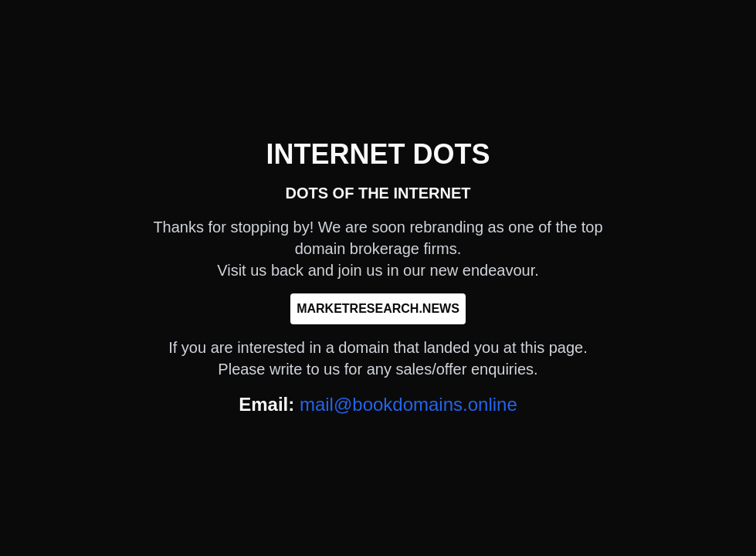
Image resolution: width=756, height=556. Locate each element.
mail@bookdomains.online (409, 404)
